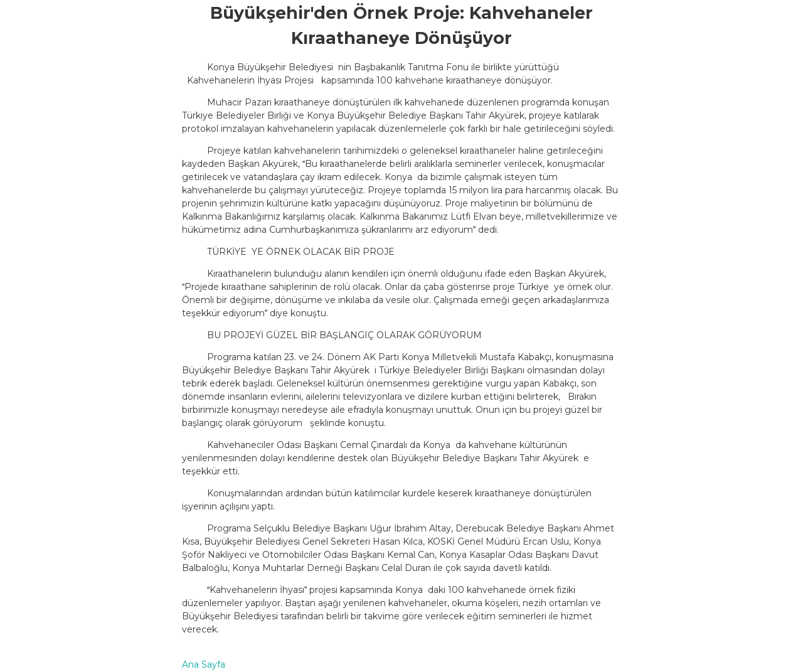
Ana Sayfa (204, 664)
